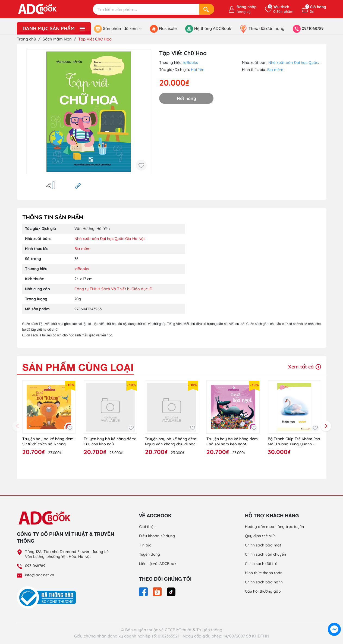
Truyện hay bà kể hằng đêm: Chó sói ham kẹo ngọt (232, 442)
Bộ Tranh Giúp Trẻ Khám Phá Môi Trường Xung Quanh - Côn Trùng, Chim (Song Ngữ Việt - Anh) (294, 442)
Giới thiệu (147, 527)
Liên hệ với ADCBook (158, 564)
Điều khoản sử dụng (157, 536)
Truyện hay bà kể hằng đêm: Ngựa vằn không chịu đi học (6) (171, 442)
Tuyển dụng (150, 554)
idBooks (191, 62)
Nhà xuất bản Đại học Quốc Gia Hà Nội (303, 62)
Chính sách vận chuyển (265, 554)
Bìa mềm (275, 70)
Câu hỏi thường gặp (263, 591)
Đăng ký (243, 12)
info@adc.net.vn (40, 575)
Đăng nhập (247, 7)
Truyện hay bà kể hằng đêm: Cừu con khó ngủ (110, 442)
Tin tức (145, 545)
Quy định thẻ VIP (260, 536)
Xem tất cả (305, 367)
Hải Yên (198, 70)
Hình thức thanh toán (264, 573)
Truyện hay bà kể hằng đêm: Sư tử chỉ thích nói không (48, 442)
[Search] (207, 9)
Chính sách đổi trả (261, 564)
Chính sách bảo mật (263, 545)
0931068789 (35, 566)
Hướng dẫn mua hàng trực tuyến (274, 527)
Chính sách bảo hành (264, 582)
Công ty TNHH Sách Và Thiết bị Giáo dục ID (113, 289)
